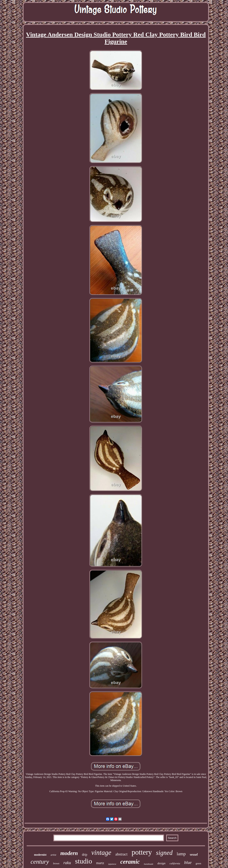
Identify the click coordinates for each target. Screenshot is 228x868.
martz (100, 863)
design (161, 863)
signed (164, 853)
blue (188, 862)
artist (53, 855)
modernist (40, 855)
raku (67, 863)
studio (84, 861)
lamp (181, 854)
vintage (101, 853)
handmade (149, 864)
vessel (194, 855)
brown (56, 863)
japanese (112, 864)
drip (85, 855)
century (40, 862)
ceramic (130, 862)
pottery (142, 852)
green (198, 863)
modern (69, 853)
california (175, 863)
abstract (121, 854)
